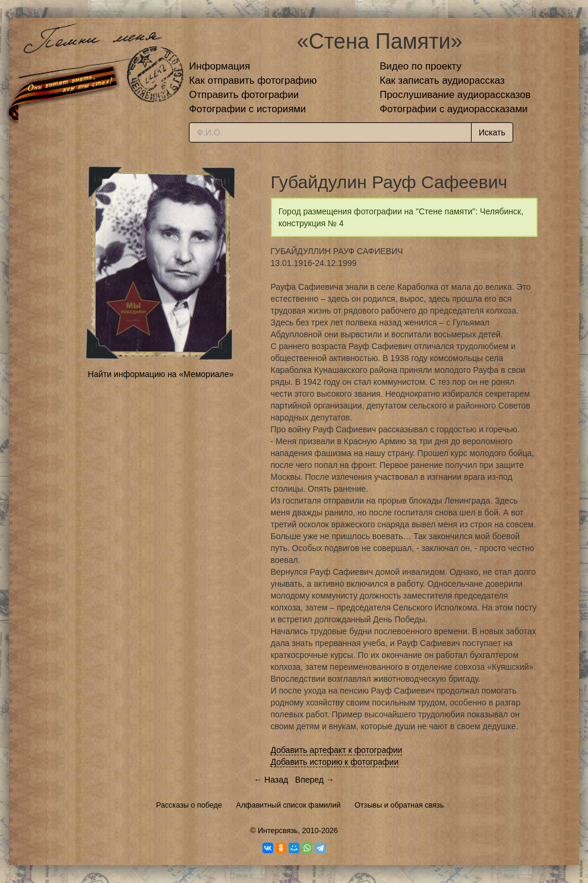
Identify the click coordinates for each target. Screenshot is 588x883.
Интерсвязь (278, 831)
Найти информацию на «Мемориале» (161, 374)
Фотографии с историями (247, 109)
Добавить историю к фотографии (335, 762)
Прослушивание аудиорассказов (455, 95)
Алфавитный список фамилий (288, 805)
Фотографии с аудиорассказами (453, 109)
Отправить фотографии (244, 95)
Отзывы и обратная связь (399, 805)
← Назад (271, 780)
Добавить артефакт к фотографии (337, 750)
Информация (219, 66)
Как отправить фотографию (253, 80)
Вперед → (315, 780)
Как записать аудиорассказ (442, 80)
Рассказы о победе (189, 805)
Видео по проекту (421, 66)
